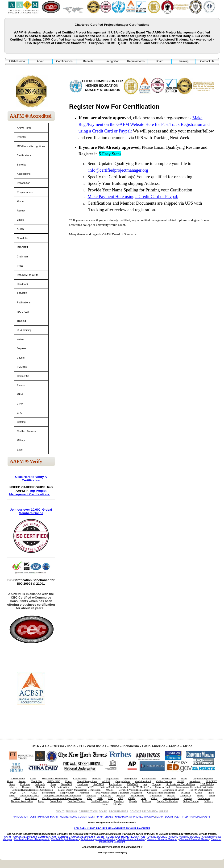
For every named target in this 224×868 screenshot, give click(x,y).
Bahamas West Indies (22, 801)
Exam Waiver (137, 796)
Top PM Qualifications (201, 790)
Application (156, 796)
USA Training (24, 330)
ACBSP (21, 229)
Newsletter (23, 238)
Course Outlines (171, 798)
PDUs (211, 793)
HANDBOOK (122, 817)
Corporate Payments (203, 779)
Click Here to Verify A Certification (31, 479)
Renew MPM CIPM (28, 275)
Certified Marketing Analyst (114, 787)
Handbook (23, 284)
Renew (21, 211)
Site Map (118, 804)
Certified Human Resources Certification (32, 790)
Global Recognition (87, 781)
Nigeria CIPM (169, 779)
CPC (20, 413)
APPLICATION (20, 817)
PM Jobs (22, 367)
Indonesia (40, 784)
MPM (20, 394)
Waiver (21, 339)
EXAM (160, 817)
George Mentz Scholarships (161, 793)
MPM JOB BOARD (48, 817)
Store (12, 784)
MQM (13, 793)
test (145, 784)
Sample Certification (167, 801)
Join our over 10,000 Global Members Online (31, 511)
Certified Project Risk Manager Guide (138, 790)
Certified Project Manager (65, 839)
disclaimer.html (143, 781)
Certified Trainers (27, 431)
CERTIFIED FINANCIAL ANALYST (194, 817)
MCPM (110, 790)
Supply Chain (67, 793)
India (143, 798)
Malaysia (40, 787)
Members (119, 801)
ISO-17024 (23, 312)
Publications (24, 302)
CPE (121, 798)
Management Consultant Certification (195, 787)
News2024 (67, 784)
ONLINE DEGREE (157, 837)
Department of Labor (173, 790)
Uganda (133, 801)
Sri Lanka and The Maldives (181, 784)
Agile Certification (60, 787)
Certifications (64, 61)
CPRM (132, 798)
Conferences (204, 798)
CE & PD (106, 796)
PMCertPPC (54, 781)
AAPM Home (17, 61)
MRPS (91, 787)
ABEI (34, 793)
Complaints (31, 798)
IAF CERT (23, 247)
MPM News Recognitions (31, 146)
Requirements (136, 61)
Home (20, 201)
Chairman (22, 256)
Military (21, 440)
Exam (20, 450)
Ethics (20, 220)
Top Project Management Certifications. (30, 492)
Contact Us (207, 61)
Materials (91, 796)
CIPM (20, 404)
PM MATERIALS (104, 817)
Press (20, 266)
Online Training (191, 801)
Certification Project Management (32, 839)
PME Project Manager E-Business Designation (118, 793)
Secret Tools (56, 801)
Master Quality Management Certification (79, 790)
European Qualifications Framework (63, 796)
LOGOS (169, 817)
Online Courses (164, 781)
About (40, 61)
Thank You (36, 781)
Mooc (12, 796)
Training (184, 61)
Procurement (48, 793)
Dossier (171, 796)
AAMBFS (22, 293)
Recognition (112, 61)
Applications (24, 174)
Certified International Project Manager (62, 798)
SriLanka (185, 793)
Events (21, 385)
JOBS (33, 817)
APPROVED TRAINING (143, 817)
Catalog (21, 422)
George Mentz (123, 781)
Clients (21, 358)
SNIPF (181, 781)
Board (160, 61)
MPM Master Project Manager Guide (152, 787)
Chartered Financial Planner (194, 839)
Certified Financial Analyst (131, 839)
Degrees (22, 348)
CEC (110, 798)
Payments (84, 793)
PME (100, 798)
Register (22, 137)
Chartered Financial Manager (162, 839)
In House (147, 801)
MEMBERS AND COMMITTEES (77, 817)
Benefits (88, 61)
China (154, 798)
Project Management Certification (98, 839)
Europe (78, 787)
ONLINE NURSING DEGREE (185, 837)
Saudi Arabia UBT (30, 796)
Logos (41, 801)
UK (23, 793)
